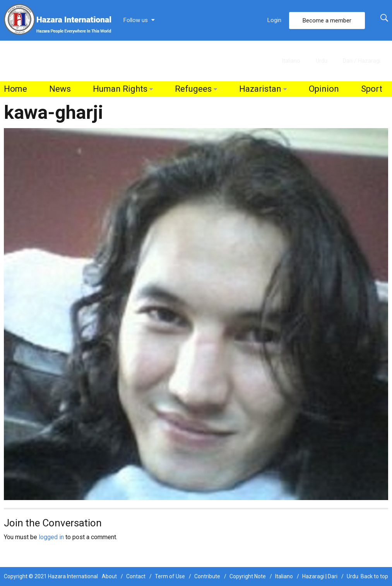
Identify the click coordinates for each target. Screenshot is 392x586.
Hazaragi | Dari (320, 576)
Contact (136, 576)
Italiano (291, 61)
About (109, 576)
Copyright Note (248, 576)
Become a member (327, 21)
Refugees (193, 89)
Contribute (207, 576)
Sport (372, 89)
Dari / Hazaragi (362, 61)
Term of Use (170, 576)
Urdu (322, 61)
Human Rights (120, 89)
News (60, 89)
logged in (51, 537)
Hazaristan (260, 89)
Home (15, 89)
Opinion (324, 89)
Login (274, 20)
